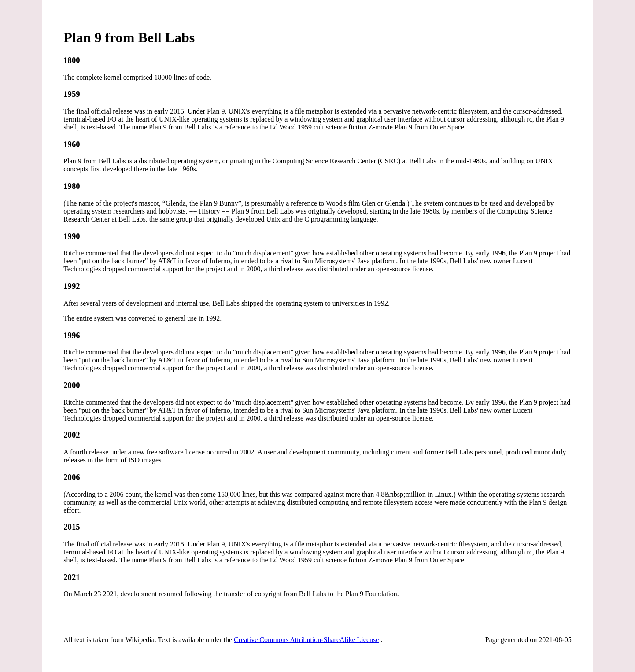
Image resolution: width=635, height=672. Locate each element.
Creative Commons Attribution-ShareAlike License (306, 640)
